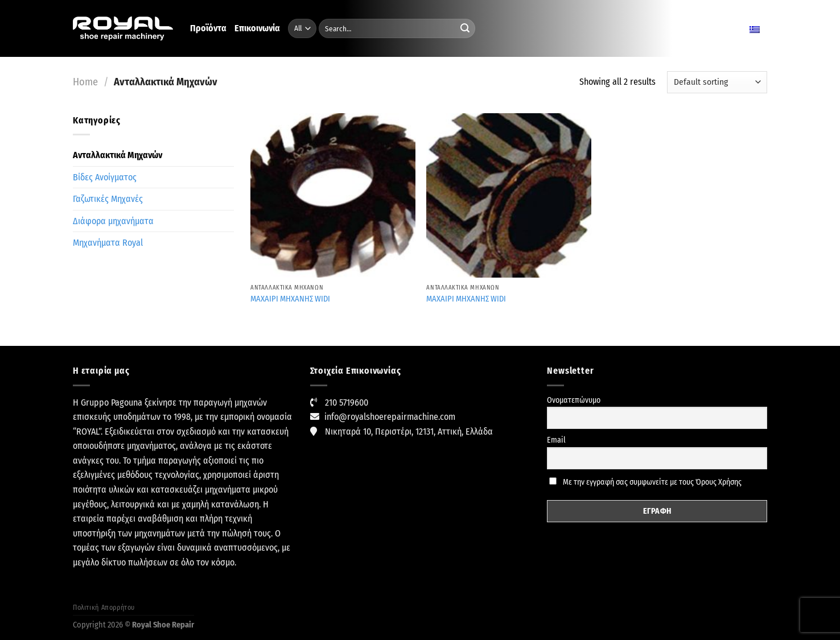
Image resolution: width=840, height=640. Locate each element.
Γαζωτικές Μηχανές (108, 199)
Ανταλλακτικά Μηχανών (118, 155)
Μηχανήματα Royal (108, 243)
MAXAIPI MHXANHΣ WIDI (290, 299)
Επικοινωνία (257, 28)
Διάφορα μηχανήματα (113, 221)
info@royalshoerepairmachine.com (390, 417)
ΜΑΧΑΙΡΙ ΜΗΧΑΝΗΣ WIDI (466, 299)
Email (556, 440)
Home (85, 82)
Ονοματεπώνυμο (574, 400)
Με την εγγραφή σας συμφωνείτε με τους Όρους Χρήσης (645, 482)
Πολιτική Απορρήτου (104, 608)
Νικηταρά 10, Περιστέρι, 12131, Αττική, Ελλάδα (409, 432)
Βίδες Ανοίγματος (105, 177)
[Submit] (465, 28)
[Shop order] (717, 82)
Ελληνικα (741, 28)
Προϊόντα (208, 28)
